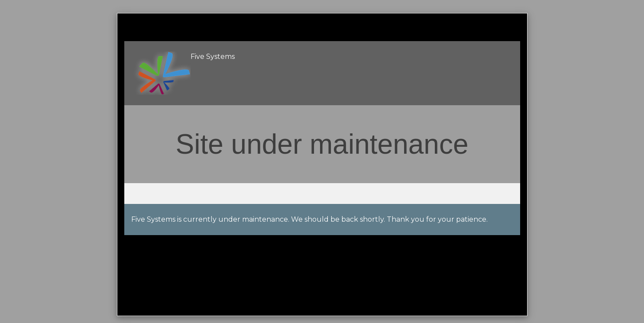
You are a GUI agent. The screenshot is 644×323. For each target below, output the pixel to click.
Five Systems (213, 57)
